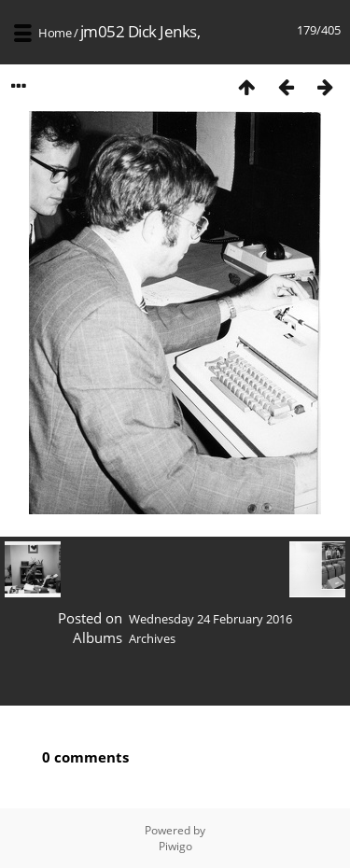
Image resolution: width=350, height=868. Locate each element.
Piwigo (175, 846)
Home (55, 33)
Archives (152, 638)
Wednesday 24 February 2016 (210, 619)
